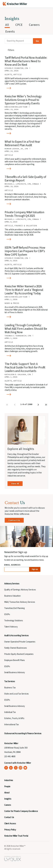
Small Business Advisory (15, 673)
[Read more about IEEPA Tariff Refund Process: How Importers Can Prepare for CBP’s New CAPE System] (27, 278)
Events (10, 32)
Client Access (10, 824)
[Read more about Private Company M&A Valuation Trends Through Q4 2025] (27, 239)
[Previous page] (15, 405)
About (7, 793)
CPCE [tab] (19, 25)
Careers (8, 805)
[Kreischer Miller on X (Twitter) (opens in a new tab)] (16, 768)
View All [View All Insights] (15, 484)
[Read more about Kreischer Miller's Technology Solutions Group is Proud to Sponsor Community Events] (27, 133)
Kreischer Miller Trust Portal (16, 836)
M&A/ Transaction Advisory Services (20, 602)
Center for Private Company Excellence (21, 811)
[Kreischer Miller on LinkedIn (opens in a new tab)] (11, 768)
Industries (9, 780)
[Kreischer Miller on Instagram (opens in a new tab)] (21, 768)
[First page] (7, 405)
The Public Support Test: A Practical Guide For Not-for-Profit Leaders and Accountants (25, 367)
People (7, 787)
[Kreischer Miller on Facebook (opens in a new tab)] (6, 768)
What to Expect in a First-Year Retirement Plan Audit (22, 143)
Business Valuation (12, 596)
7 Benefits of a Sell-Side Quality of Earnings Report (25, 179)
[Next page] (39, 405)
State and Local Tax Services (16, 694)
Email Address (13, 565)
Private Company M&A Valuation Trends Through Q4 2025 (25, 214)
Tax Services (10, 681)
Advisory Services (12, 584)
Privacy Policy (10, 830)
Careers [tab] (34, 25)
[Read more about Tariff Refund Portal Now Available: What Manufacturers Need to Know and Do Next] (27, 88)
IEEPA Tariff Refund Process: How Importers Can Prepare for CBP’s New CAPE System (25, 251)
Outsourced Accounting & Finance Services (23, 734)
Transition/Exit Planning (14, 608)
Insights (8, 799)
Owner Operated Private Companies (20, 642)
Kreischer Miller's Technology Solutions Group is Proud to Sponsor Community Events (23, 100)
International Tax (12, 725)
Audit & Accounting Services (16, 636)
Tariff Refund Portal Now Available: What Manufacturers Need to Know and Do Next (26, 61)
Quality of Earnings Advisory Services (20, 590)
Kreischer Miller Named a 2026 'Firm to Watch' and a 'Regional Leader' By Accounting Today (24, 290)
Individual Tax (10, 712)
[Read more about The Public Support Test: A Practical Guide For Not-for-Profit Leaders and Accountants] (27, 394)
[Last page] (46, 405)
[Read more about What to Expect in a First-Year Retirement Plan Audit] (27, 169)
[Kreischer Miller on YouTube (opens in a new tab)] (25, 768)
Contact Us (14, 520)
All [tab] (7, 25)
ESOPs (7, 614)
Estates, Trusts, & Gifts (14, 718)
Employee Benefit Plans (14, 660)
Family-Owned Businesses (16, 648)
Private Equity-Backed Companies (19, 654)
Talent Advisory (11, 627)
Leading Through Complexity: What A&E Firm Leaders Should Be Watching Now (26, 329)
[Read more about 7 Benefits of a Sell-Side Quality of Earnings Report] (27, 204)
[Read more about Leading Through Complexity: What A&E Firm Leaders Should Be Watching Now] (27, 356)
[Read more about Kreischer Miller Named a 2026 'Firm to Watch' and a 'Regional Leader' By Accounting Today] (27, 317)
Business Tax (10, 688)
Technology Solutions (14, 621)
